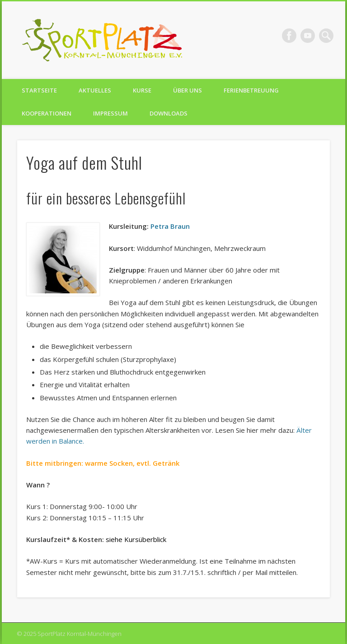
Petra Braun (170, 226)
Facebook (289, 36)
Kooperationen (47, 113)
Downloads (169, 113)
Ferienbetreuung (251, 90)
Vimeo (308, 36)
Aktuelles (95, 90)
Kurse (142, 90)
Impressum (110, 113)
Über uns (188, 90)
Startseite (39, 90)
